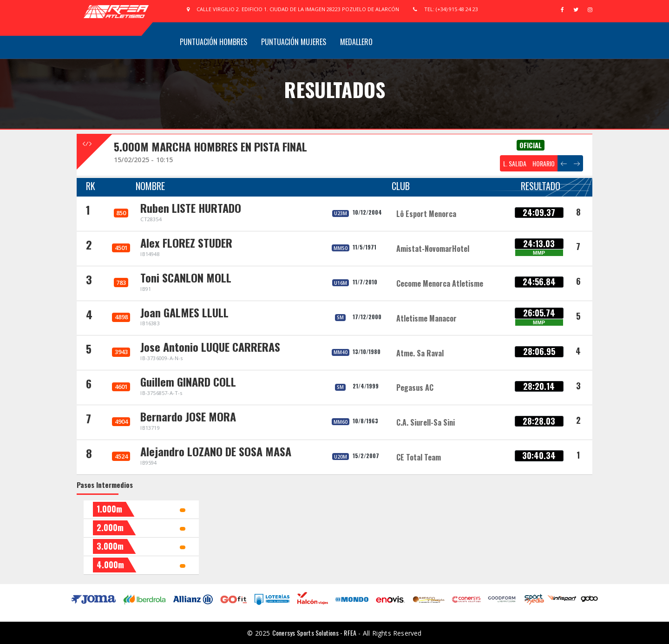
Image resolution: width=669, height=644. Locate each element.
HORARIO (544, 163)
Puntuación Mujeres (294, 42)
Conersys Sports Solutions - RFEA (314, 633)
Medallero (356, 42)
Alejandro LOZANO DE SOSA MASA (216, 451)
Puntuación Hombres (213, 42)
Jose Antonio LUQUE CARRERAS (210, 347)
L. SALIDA (515, 163)
